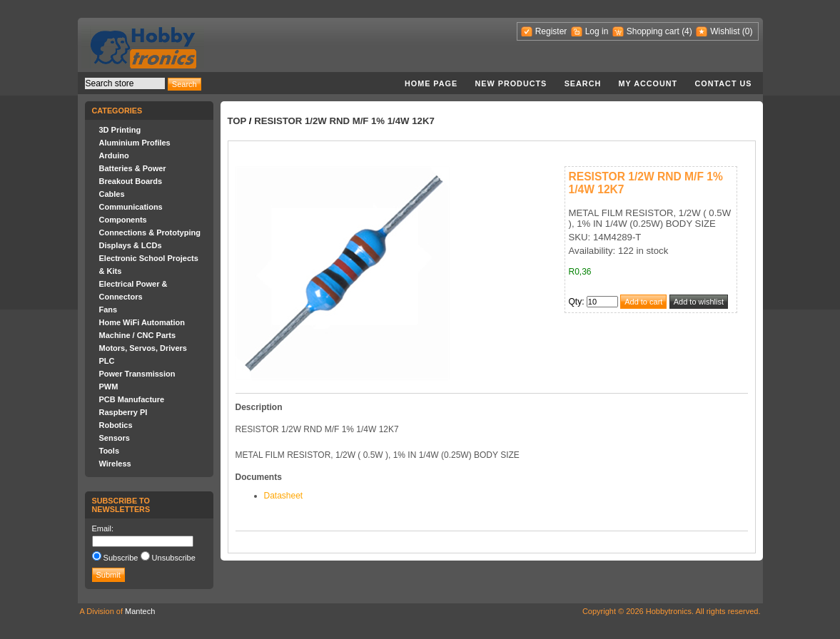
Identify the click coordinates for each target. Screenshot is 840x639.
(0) (748, 31)
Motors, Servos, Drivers (143, 348)
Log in (597, 31)
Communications (131, 207)
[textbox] (125, 83)
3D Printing (120, 130)
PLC (107, 361)
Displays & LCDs (131, 245)
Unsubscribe (174, 558)
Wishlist (725, 31)
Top (237, 121)
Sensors (115, 438)
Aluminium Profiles (135, 143)
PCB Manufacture (132, 399)
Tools (110, 451)
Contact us (724, 83)
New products (511, 83)
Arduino (114, 155)
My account (648, 83)
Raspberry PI (123, 412)
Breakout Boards (131, 181)
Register (551, 31)
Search (583, 83)
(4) (687, 31)
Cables (112, 194)
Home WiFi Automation (142, 322)
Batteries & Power (133, 168)
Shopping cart (653, 31)
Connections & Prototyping (150, 232)
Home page (431, 83)
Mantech (140, 611)
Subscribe (121, 558)
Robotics (116, 425)
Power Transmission (137, 374)
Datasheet (284, 496)
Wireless (115, 464)
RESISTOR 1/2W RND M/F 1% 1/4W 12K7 (344, 121)
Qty (576, 302)
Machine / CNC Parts (138, 335)
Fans (108, 310)
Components (123, 220)
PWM (109, 387)
